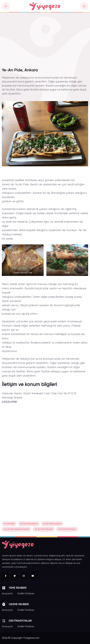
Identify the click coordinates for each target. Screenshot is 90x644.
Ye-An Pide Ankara (29, 524)
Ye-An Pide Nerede (44, 529)
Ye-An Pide (9, 524)
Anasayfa (7, 594)
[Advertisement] (45, 42)
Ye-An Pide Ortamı (67, 529)
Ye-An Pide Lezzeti (52, 524)
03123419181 (9, 402)
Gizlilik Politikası (26, 594)
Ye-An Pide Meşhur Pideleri (17, 529)
